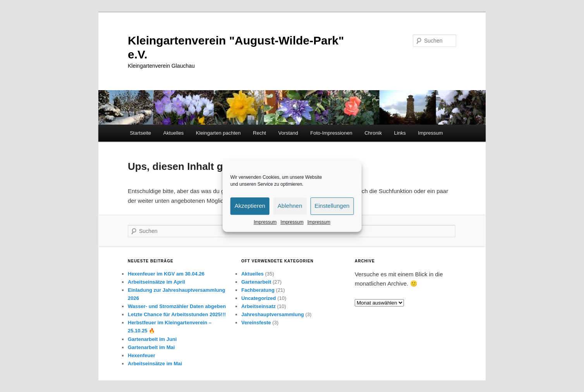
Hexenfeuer (142, 355)
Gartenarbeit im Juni (152, 339)
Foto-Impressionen (331, 133)
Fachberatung (258, 290)
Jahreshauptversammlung (273, 314)
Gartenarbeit (256, 282)
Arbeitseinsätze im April (156, 282)
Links (400, 133)
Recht (259, 133)
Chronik (373, 133)
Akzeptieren (250, 206)
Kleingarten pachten (218, 133)
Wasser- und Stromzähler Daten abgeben (177, 306)
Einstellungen (332, 206)
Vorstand (288, 133)
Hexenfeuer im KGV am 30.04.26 (166, 274)
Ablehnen (290, 206)
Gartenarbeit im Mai (151, 347)
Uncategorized (259, 298)
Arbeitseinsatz (259, 306)
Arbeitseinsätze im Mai (155, 364)
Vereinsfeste (256, 323)
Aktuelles (174, 133)
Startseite (140, 133)
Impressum (265, 222)
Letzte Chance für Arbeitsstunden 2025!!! (177, 314)
